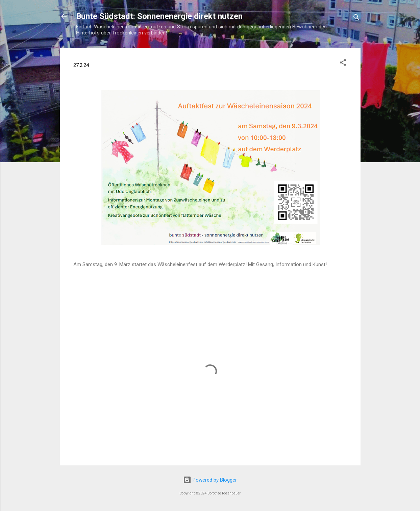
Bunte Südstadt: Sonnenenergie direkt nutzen (159, 16)
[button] (343, 64)
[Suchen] (356, 18)
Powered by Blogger (210, 480)
